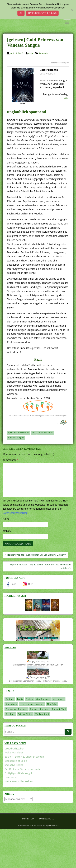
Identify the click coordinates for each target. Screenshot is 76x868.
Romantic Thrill (46, 433)
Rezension (44, 53)
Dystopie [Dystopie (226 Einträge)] (10, 699)
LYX (66, 98)
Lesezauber (11, 777)
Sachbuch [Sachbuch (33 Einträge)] (10, 714)
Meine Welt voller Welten (18, 781)
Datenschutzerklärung (42, 13)
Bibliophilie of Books (16, 761)
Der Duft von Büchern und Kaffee (23, 769)
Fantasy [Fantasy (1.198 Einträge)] (30, 699)
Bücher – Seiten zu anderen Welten (24, 757)
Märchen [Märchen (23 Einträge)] (40, 704)
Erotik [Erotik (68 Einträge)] (20, 699)
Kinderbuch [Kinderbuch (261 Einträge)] (11, 704)
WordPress (54, 826)
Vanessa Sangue (16, 438)
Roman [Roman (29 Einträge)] (33, 709)
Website (7, 531)
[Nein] (72, 10)
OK (21, 13)
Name (6, 519)
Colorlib (32, 826)
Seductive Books (14, 765)
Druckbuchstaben (14, 749)
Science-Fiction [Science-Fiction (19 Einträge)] (25, 714)
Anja (30, 53)
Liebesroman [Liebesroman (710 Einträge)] (26, 704)
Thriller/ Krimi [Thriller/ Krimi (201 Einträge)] (42, 714)
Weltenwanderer (14, 752)
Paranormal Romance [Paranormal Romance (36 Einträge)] (16, 709)
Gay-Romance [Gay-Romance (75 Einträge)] (43, 699)
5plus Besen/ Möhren (19, 433)
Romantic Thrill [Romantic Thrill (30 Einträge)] (59, 709)
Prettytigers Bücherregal (18, 773)
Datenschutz (46, 819)
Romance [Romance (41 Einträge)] (44, 709)
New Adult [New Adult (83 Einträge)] (52, 704)
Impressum (28, 819)
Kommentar (10, 460)
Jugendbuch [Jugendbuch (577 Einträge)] (58, 699)
